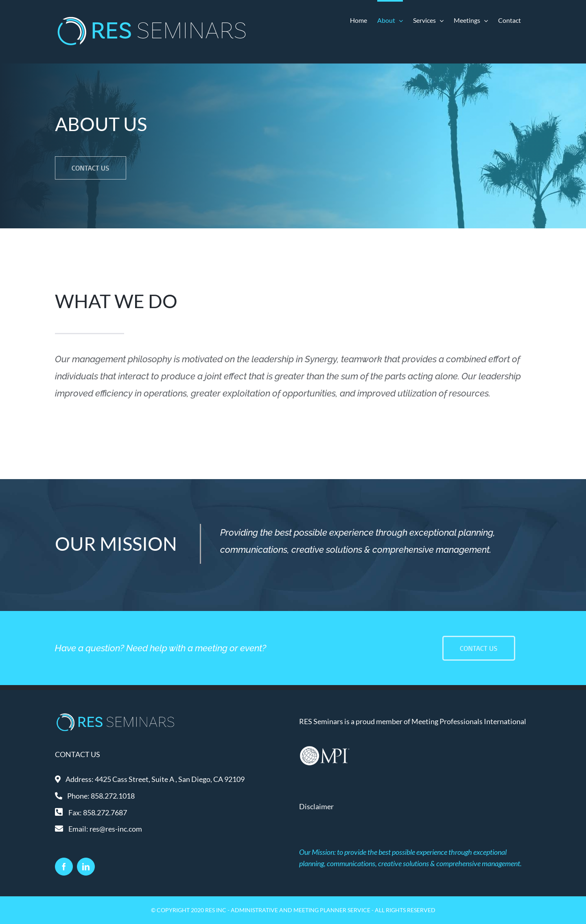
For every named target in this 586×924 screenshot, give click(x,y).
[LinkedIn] (86, 867)
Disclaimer (316, 806)
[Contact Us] (479, 648)
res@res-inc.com (116, 829)
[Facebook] (64, 867)
